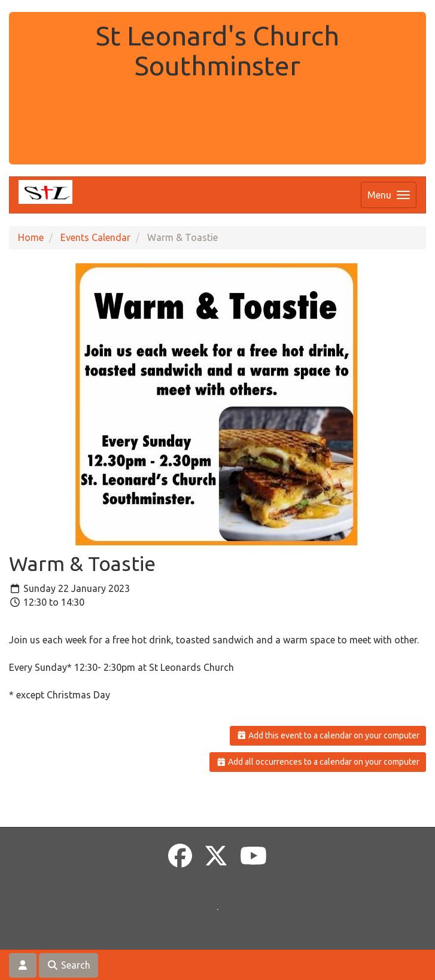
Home (31, 237)
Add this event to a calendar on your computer (328, 735)
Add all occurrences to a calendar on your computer (318, 762)
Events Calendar (95, 237)
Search (69, 965)
